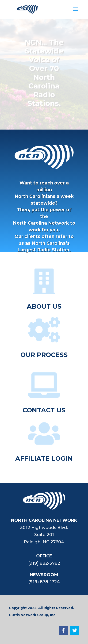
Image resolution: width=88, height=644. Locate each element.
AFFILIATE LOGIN (44, 458)
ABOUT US (44, 306)
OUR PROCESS (44, 355)
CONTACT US (44, 410)
